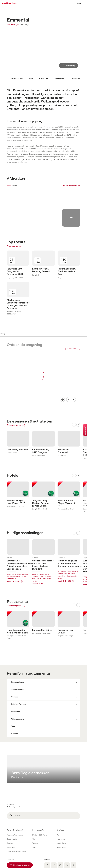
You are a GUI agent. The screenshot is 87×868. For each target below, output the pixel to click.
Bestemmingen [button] (12, 774)
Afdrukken (43, 78)
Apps (34, 814)
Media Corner (62, 810)
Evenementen (59, 78)
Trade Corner (62, 814)
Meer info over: (18, 520)
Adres (59, 802)
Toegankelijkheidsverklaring (17, 819)
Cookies (10, 810)
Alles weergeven (17, 247)
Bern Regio (25, 24)
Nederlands (73, 854)
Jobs (33, 806)
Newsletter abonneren (21, 831)
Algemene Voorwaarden (15, 802)
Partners (35, 810)
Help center (61, 806)
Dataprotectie (12, 806)
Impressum (11, 814)
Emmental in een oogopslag (21, 78)
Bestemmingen (13, 24)
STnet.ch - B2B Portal (40, 802)
